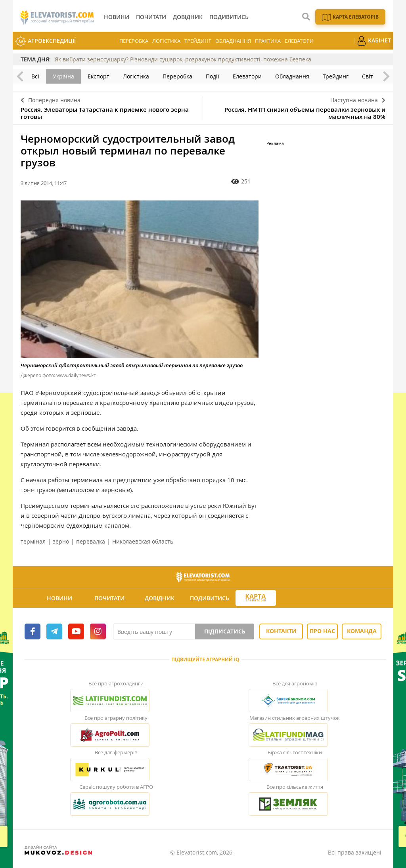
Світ (368, 76)
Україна (63, 76)
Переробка (134, 41)
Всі (35, 76)
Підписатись (225, 631)
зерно (61, 541)
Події (213, 76)
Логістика (166, 41)
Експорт (99, 76)
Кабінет (374, 41)
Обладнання (233, 41)
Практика (268, 41)
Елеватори (299, 41)
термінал (33, 541)
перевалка (91, 541)
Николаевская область (143, 541)
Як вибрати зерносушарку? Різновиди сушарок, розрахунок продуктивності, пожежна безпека (183, 59)
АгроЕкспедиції (45, 41)
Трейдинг (198, 41)
